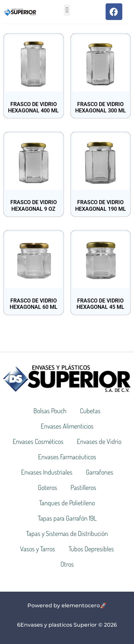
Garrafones (100, 472)
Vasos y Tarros (38, 549)
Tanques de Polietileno (67, 503)
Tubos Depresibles (91, 549)
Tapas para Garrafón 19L (67, 518)
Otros (67, 564)
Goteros (47, 487)
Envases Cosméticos (38, 441)
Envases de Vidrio (99, 441)
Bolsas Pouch (50, 411)
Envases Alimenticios (67, 426)
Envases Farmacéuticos (67, 457)
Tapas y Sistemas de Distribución (67, 533)
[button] (67, 10)
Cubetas (90, 411)
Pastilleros (83, 487)
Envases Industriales (47, 472)
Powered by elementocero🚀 (67, 605)
